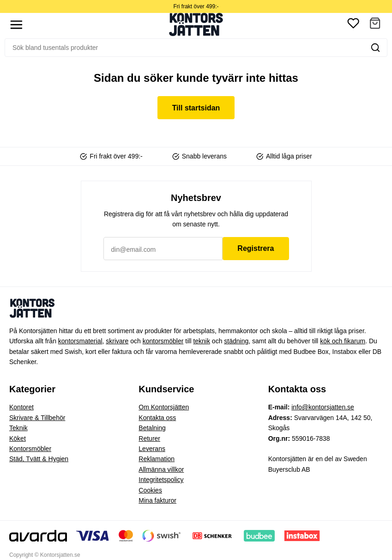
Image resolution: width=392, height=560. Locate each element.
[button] (375, 25)
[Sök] (184, 48)
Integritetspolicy (161, 480)
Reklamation (157, 459)
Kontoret (21, 407)
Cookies (150, 490)
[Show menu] (16, 25)
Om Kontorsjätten (164, 407)
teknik (202, 341)
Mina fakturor (157, 500)
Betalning (152, 428)
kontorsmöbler (163, 341)
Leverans (152, 449)
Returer (149, 438)
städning (236, 341)
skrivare (117, 341)
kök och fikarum (343, 341)
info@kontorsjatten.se (323, 407)
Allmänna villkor (161, 469)
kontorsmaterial (80, 341)
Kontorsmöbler (30, 449)
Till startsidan (196, 108)
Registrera (256, 248)
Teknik (18, 428)
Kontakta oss (157, 418)
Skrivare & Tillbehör (37, 418)
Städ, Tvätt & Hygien (39, 459)
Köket (18, 438)
